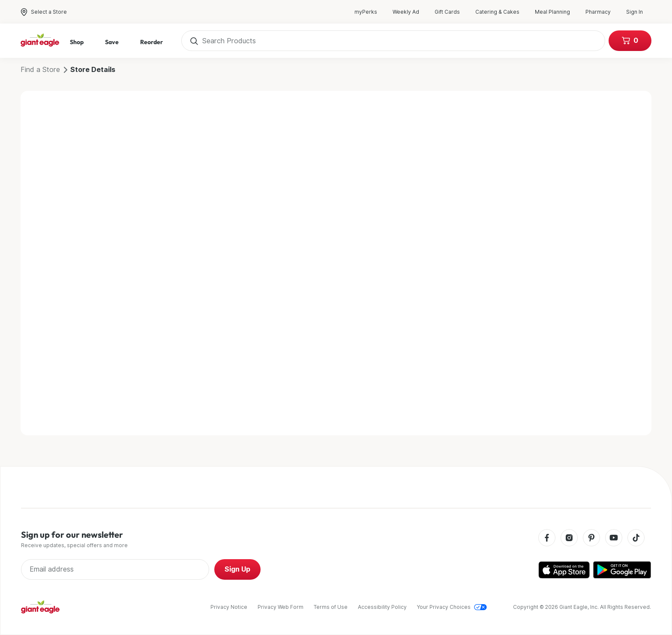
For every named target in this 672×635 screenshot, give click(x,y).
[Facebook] (547, 538)
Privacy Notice (229, 607)
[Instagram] (569, 538)
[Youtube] (614, 538)
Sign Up (237, 569)
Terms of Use (331, 607)
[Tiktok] (636, 538)
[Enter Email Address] (115, 569)
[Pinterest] (591, 538)
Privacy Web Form (280, 607)
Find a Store (40, 70)
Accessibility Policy (382, 607)
